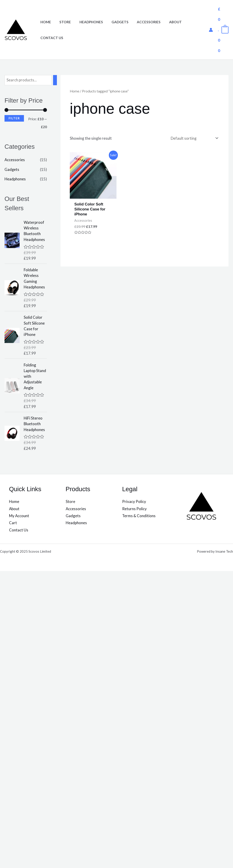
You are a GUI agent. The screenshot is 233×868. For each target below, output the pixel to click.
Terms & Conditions (139, 517)
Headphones (87, 22)
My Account (19, 517)
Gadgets (114, 22)
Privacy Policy (134, 503)
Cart (13, 524)
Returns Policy (134, 510)
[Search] (55, 80)
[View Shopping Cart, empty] (223, 30)
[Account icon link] (211, 30)
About (167, 22)
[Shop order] (193, 138)
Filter (14, 118)
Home (45, 22)
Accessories (142, 22)
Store (63, 22)
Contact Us (51, 38)
